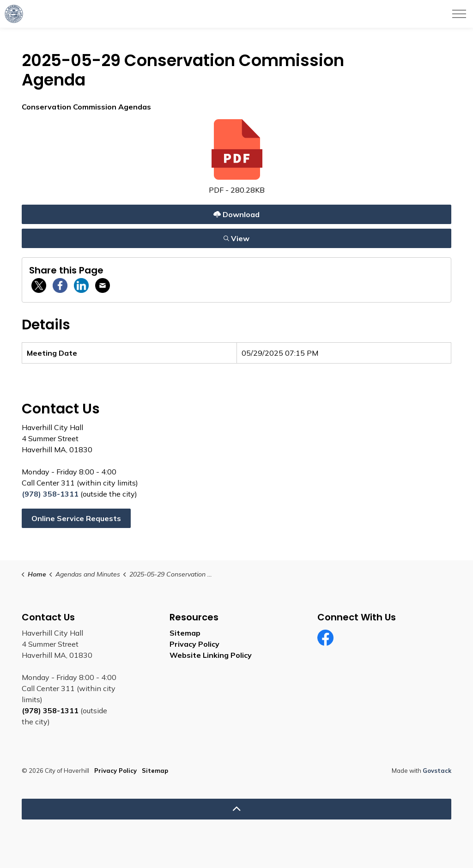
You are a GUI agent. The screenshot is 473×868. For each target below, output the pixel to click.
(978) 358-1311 (50, 494)
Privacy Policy (194, 644)
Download (236, 214)
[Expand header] (459, 14)
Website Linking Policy (211, 655)
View (236, 238)
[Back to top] (236, 809)
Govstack (437, 771)
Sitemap (185, 633)
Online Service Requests (76, 518)
